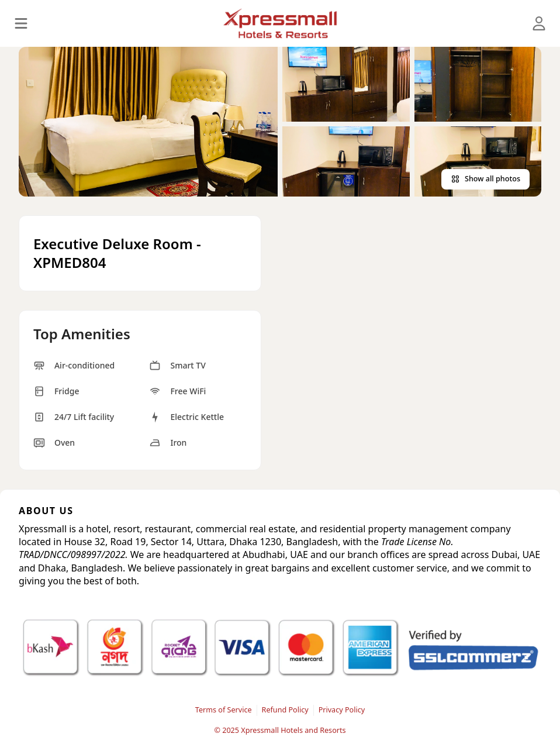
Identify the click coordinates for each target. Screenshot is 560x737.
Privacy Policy (342, 710)
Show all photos (485, 179)
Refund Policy (285, 710)
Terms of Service (224, 710)
